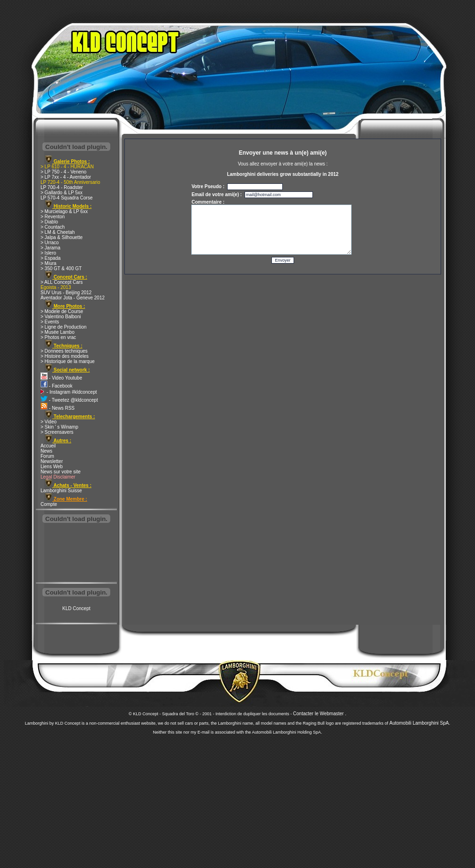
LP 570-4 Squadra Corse (66, 198)
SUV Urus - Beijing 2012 (66, 293)
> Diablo (49, 222)
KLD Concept (76, 608)
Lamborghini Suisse (61, 491)
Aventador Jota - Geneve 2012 (73, 298)
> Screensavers (57, 432)
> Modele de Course (62, 311)
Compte (49, 504)
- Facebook (57, 386)
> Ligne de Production (64, 327)
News (46, 451)
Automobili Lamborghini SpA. (420, 723)
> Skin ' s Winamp (59, 427)
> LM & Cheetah (58, 232)
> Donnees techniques (64, 351)
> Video (49, 422)
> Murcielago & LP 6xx (64, 211)
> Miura (49, 263)
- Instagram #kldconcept (69, 392)
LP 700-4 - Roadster (62, 187)
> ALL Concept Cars (61, 282)
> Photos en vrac (58, 337)
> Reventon (53, 217)
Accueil (48, 446)
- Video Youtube (61, 378)
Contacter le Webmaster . (320, 714)
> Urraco (50, 243)
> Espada (51, 258)
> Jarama (50, 248)
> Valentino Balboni (61, 317)
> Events (50, 322)
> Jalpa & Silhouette (61, 237)
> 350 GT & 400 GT (61, 269)
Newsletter (52, 461)
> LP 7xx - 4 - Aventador (66, 177)
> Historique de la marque (68, 361)
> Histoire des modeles (65, 356)
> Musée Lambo (57, 332)
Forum (47, 456)
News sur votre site (61, 472)
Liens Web (52, 467)
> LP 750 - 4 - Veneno (63, 172)
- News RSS (57, 408)
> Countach (53, 227)
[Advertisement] (76, 554)
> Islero (48, 253)
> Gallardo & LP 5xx (61, 193)
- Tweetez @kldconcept (69, 400)
